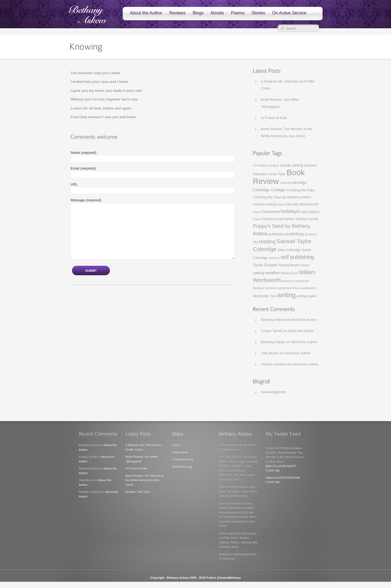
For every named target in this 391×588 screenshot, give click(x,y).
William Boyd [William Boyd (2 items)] (289, 273)
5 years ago (273, 470)
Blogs (198, 13)
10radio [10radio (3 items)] (286, 165)
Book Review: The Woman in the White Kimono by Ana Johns (145, 480)
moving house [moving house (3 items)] (273, 219)
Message (86, 200)
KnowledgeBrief (273, 392)
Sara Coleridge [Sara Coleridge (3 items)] (289, 250)
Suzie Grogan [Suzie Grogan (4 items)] (265, 265)
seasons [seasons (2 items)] (274, 258)
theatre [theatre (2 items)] (305, 265)
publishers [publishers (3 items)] (277, 234)
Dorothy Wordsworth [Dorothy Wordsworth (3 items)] (302, 204)
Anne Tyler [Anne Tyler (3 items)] (277, 174)
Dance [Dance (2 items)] (281, 204)
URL (74, 184)
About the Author (146, 13)
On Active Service (289, 13)
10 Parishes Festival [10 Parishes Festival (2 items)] (266, 165)
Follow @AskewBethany (224, 578)
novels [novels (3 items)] (313, 219)
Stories (258, 13)
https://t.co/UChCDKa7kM (283, 478)
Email (83, 168)
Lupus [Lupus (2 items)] (257, 219)
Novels (217, 13)
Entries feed (180, 452)
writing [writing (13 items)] (287, 295)
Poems (238, 13)
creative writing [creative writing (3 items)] (264, 204)
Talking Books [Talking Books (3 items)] (289, 265)
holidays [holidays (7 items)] (290, 211)
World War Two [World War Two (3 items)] (265, 296)
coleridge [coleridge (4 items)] (298, 183)
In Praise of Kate (274, 118)
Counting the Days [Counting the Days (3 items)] (301, 190)
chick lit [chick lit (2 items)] (285, 183)
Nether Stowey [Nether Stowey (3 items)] (296, 219)
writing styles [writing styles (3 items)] (307, 296)
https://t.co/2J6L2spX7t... (282, 466)
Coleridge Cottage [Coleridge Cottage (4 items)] (269, 190)
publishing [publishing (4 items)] (295, 234)
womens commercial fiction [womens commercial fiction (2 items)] (282, 288)
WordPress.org (182, 467)
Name (83, 153)
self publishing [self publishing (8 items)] (297, 257)
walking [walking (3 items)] (259, 273)
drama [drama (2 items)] (257, 212)
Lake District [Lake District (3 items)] (310, 212)
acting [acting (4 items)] (298, 165)
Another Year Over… (139, 492)
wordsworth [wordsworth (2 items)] (308, 288)
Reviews (177, 13)
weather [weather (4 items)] (273, 273)
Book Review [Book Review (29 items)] (279, 177)
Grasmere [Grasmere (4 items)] (271, 212)
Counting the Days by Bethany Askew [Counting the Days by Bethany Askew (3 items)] (282, 197)
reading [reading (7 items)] (267, 241)
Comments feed (183, 459)
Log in (176, 445)
